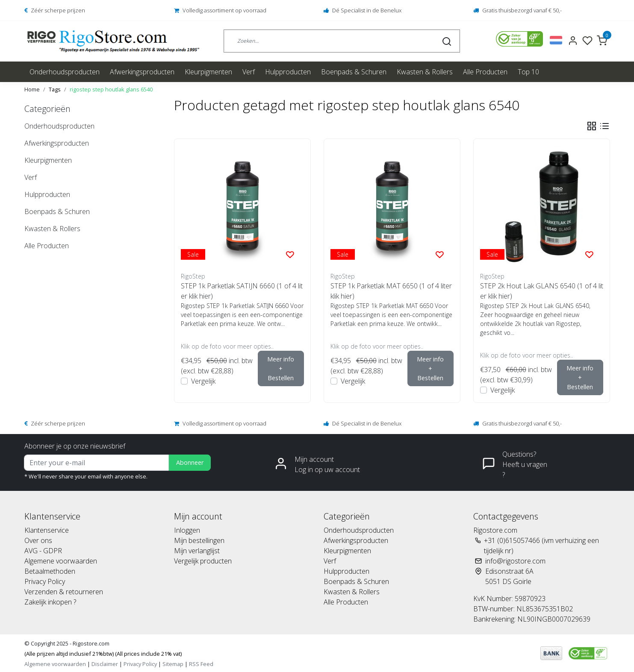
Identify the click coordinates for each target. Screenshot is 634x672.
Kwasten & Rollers (425, 72)
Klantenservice (47, 530)
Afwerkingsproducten (142, 72)
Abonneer (190, 462)
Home (32, 89)
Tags (55, 89)
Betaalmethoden (50, 571)
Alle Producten (485, 72)
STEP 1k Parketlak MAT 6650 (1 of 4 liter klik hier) (391, 291)
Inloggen (187, 530)
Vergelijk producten (203, 561)
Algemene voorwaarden (61, 561)
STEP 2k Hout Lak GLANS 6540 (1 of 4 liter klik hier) (542, 291)
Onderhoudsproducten (65, 72)
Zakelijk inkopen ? (50, 602)
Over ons (38, 540)
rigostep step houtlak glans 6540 (111, 89)
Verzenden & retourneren (64, 592)
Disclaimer (105, 664)
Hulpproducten (288, 72)
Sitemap (173, 664)
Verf (249, 72)
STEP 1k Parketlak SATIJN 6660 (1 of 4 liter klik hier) (242, 291)
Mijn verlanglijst (197, 551)
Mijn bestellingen (199, 540)
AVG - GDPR (43, 551)
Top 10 (528, 72)
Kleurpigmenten (208, 72)
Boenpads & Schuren (354, 72)
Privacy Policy (45, 581)
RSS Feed (201, 664)
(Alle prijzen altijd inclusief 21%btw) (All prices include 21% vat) (103, 654)
